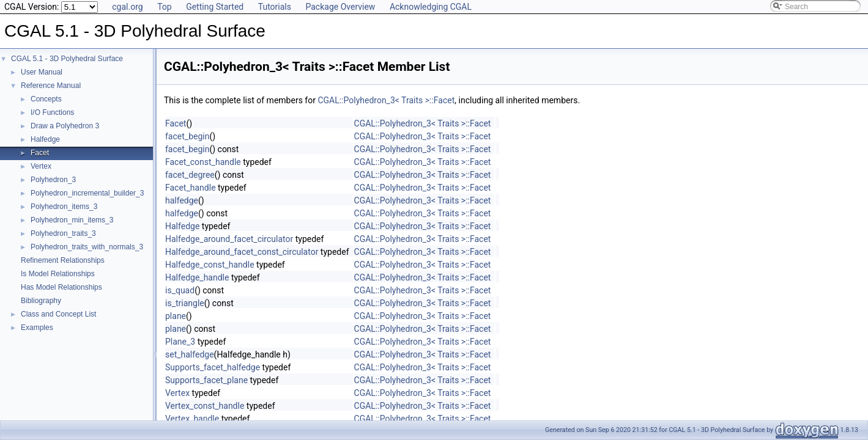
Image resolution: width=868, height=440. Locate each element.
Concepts (46, 99)
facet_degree (190, 175)
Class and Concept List (58, 314)
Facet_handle (191, 188)
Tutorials (275, 7)
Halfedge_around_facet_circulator (229, 239)
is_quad (180, 290)
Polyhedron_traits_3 (63, 233)
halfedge (182, 200)
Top (165, 7)
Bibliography (41, 301)
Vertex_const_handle (205, 406)
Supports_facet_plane (206, 380)
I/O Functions (52, 112)
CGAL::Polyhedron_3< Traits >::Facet (386, 100)
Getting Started (215, 7)
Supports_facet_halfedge (213, 367)
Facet (40, 153)
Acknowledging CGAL (431, 7)
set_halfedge (190, 354)
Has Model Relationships (61, 287)
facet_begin (187, 136)
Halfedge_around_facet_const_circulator (242, 252)
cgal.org (127, 7)
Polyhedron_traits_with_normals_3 (87, 247)
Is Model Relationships (58, 274)
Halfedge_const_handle (210, 265)
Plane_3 (180, 342)
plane (176, 316)
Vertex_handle (192, 419)
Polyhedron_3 (53, 180)
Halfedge (45, 139)
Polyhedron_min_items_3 (72, 220)
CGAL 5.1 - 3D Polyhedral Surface (67, 59)
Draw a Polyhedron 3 (65, 126)
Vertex (41, 166)
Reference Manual (51, 86)
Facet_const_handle (203, 162)
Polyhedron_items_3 (64, 207)
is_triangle (185, 303)
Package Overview (340, 7)
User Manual (42, 72)
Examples (37, 328)
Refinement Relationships (63, 260)
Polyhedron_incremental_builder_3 (87, 193)
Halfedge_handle (197, 277)
